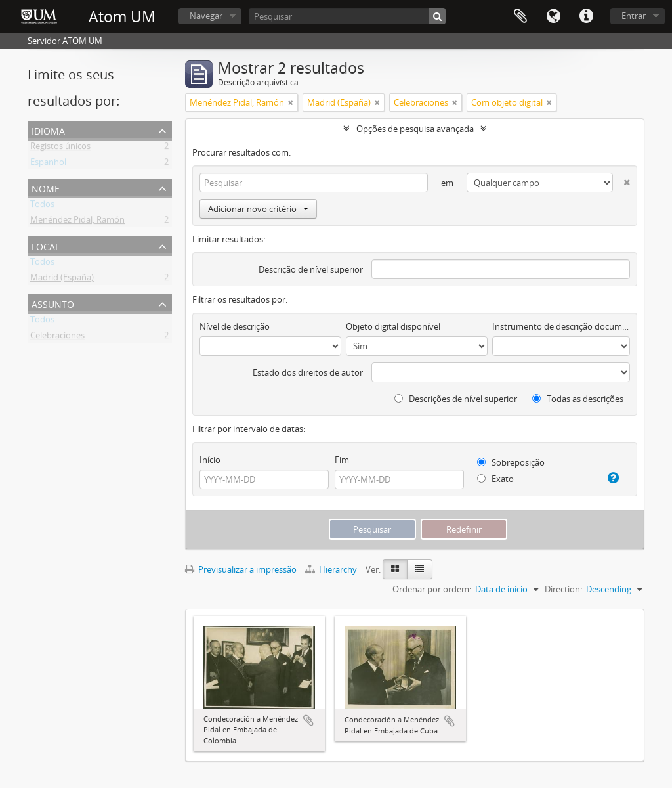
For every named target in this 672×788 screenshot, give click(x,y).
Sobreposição (511, 462)
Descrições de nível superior (456, 399)
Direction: (563, 589)
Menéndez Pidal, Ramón (77, 222)
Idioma (553, 16)
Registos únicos (60, 148)
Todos (42, 206)
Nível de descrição (235, 326)
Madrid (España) (62, 280)
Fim (342, 460)
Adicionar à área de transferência (308, 720)
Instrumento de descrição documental (561, 326)
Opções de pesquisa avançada (415, 129)
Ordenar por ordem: (432, 589)
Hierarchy (332, 569)
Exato (495, 479)
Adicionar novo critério (258, 209)
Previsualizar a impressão (241, 569)
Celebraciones (57, 338)
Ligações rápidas (586, 16)
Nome (46, 187)
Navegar (206, 16)
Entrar (634, 16)
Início (210, 460)
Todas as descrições (578, 399)
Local (46, 245)
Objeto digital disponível (393, 326)
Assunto (53, 303)
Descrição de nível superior (311, 269)
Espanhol (48, 164)
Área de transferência (520, 16)
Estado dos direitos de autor (308, 372)
